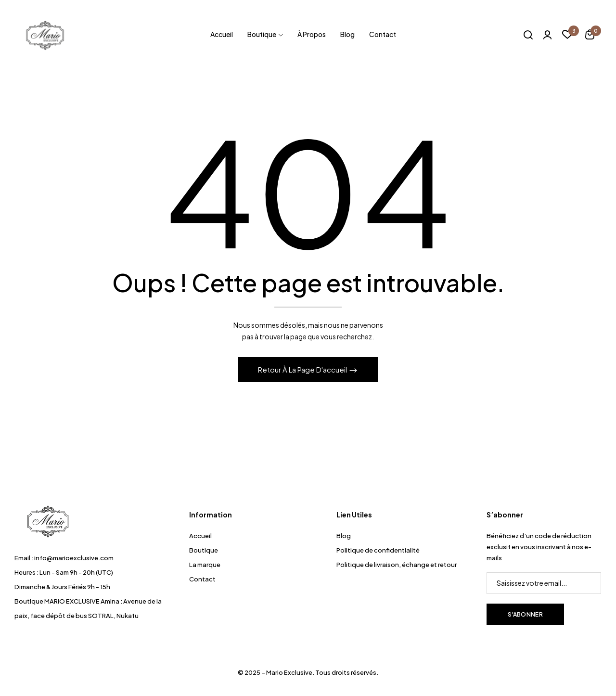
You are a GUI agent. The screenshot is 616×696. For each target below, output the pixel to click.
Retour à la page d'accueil (303, 369)
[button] (590, 36)
